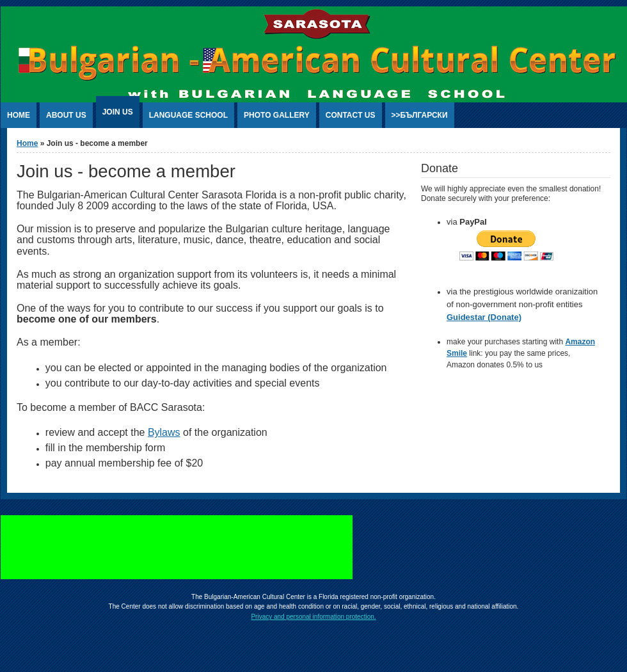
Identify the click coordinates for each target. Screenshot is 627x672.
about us (66, 115)
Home (27, 143)
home (19, 115)
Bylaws (164, 432)
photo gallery (277, 115)
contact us (351, 115)
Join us (118, 112)
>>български (420, 115)
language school (188, 115)
